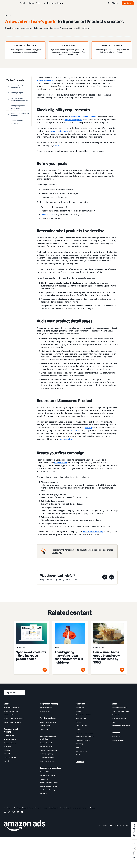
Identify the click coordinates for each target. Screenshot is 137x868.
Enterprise (41, 3)
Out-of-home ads (10, 757)
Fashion (79, 722)
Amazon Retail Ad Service (49, 786)
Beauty (78, 711)
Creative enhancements (48, 722)
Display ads (8, 746)
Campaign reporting (47, 754)
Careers (92, 808)
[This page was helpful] (112, 577)
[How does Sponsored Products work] (112, 45)
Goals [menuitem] (6, 704)
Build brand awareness (11, 708)
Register (128, 3)
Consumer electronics (83, 715)
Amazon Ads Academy (120, 708)
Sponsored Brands (10, 743)
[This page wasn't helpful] (105, 577)
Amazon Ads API (46, 779)
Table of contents (15, 80)
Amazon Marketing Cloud (48, 775)
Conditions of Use (20, 808)
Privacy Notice (34, 808)
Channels (80, 762)
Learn (60, 3)
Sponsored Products (11, 739)
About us (7, 808)
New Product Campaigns (48, 790)
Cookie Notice (64, 808)
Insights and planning (49, 704)
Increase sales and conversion (14, 718)
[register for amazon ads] (83, 551)
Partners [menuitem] (116, 733)
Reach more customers (12, 711)
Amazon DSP (44, 772)
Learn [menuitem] (115, 704)
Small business (27, 3)
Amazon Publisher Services (49, 783)
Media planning (45, 711)
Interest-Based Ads (49, 808)
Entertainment (81, 718)
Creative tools (45, 729)
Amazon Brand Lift (46, 746)
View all (6, 761)
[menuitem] (14, 749)
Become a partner (118, 740)
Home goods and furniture (85, 736)
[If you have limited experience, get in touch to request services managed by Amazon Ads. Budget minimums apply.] (68, 45)
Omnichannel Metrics (47, 757)
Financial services (82, 726)
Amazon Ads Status (79, 808)
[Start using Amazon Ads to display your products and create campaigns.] (25, 45)
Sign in (115, 3)
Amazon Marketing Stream (49, 750)
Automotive (80, 708)
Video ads (7, 750)
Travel (78, 755)
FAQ (113, 722)
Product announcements (120, 711)
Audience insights (46, 708)
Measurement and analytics (48, 738)
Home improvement (83, 740)
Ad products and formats (11, 730)
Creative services (46, 726)
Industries (80, 704)
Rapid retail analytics (47, 761)
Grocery (79, 729)
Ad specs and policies (119, 718)
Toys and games (82, 751)
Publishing (79, 744)
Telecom (79, 747)
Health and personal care (84, 733)
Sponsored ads (9, 736)
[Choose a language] (14, 693)
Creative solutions (48, 718)
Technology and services (50, 768)
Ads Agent (43, 793)
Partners (51, 3)
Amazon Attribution (47, 743)
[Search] (108, 3)
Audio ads (7, 754)
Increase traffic (9, 715)
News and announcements (121, 726)
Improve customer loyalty (13, 722)
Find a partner (117, 736)
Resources (116, 715)
